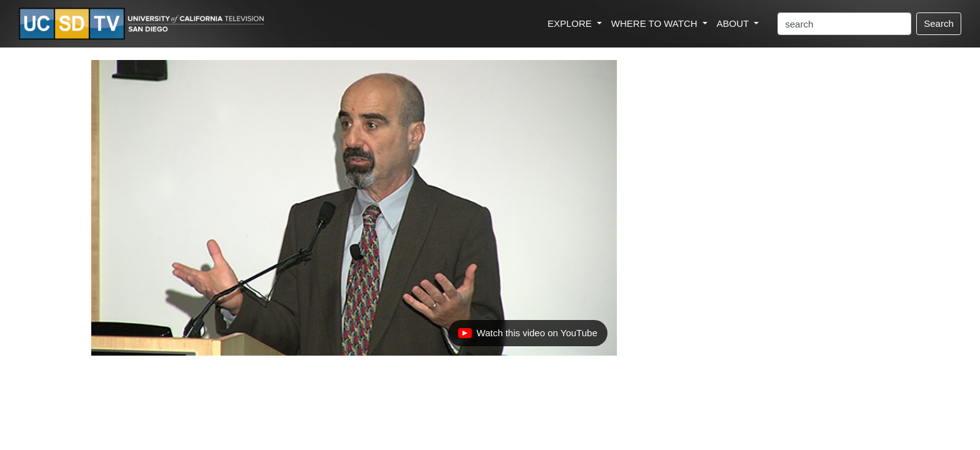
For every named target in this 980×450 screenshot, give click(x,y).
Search (939, 23)
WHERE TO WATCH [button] (656, 23)
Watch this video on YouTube (527, 336)
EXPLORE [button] (571, 23)
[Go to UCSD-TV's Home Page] (144, 24)
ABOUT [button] (734, 23)
